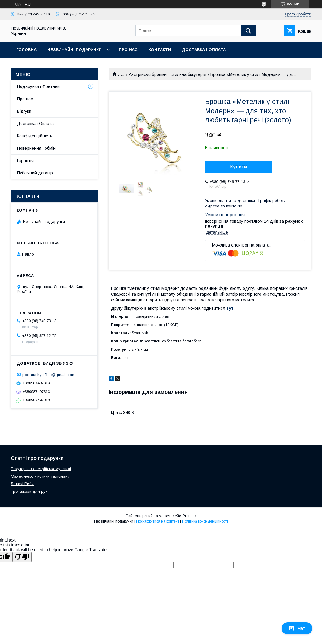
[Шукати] (248, 31)
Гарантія (25, 161)
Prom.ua (190, 516)
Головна (26, 50)
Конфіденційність (35, 136)
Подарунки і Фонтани (38, 86)
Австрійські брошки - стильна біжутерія (167, 74)
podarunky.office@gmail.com (48, 374)
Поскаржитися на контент (158, 521)
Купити (239, 167)
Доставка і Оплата (35, 124)
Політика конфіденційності (205, 521)
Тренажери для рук (29, 491)
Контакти (160, 50)
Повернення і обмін (36, 148)
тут (230, 308)
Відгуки (24, 111)
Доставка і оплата (204, 50)
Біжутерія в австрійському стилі (41, 469)
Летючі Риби (22, 484)
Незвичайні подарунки (75, 50)
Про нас (128, 50)
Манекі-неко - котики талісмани (40, 476)
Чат (297, 628)
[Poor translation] (22, 557)
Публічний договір (35, 173)
